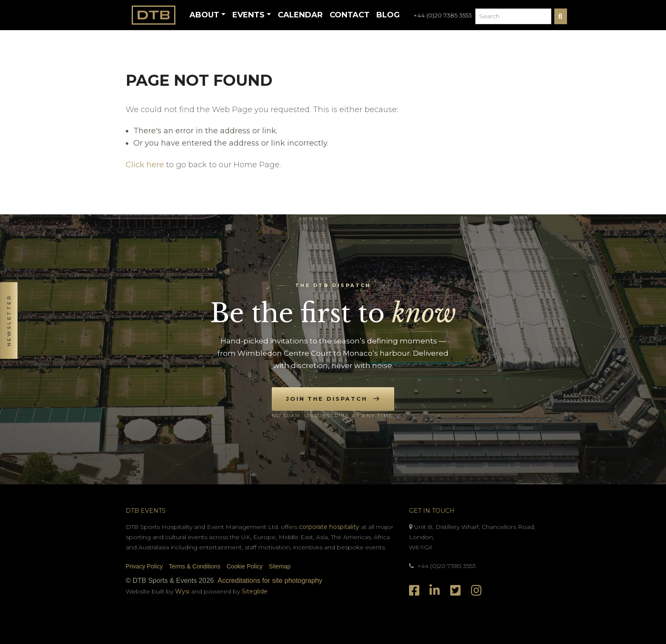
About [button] (204, 15)
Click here (145, 165)
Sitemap (280, 566)
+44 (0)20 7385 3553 (443, 15)
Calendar (300, 15)
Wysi (183, 591)
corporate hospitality (329, 527)
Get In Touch (432, 511)
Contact (350, 15)
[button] (9, 322)
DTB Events (146, 511)
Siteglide (255, 591)
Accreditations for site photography (270, 581)
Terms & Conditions (195, 566)
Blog (388, 15)
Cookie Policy (244, 566)
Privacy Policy (144, 566)
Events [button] (248, 15)
